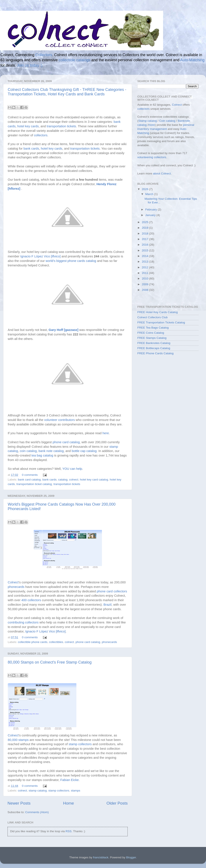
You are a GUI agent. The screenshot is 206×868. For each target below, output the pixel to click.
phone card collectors (112, 591)
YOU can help (72, 469)
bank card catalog (29, 480)
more (152, 125)
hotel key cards (28, 126)
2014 (145, 256)
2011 (145, 273)
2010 (145, 279)
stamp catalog (38, 791)
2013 (145, 262)
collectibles (56, 642)
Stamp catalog (148, 121)
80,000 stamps (18, 740)
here (106, 433)
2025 (145, 222)
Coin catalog (167, 121)
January (151, 215)
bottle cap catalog (84, 451)
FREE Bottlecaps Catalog (154, 348)
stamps (76, 791)
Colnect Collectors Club (152, 317)
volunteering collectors (152, 157)
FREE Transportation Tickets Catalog (161, 322)
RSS (68, 831)
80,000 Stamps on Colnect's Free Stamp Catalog (50, 662)
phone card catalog (66, 442)
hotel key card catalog (94, 480)
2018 (145, 234)
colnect (74, 480)
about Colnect (162, 173)
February (151, 209)
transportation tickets (61, 126)
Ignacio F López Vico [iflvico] (41, 256)
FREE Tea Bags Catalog (153, 328)
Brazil (107, 605)
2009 (145, 284)
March (150, 194)
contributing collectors (23, 622)
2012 (145, 267)
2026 (145, 189)
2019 (145, 228)
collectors (41, 135)
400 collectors (31, 600)
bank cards (31, 149)
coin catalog (28, 451)
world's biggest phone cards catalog (71, 261)
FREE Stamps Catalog (152, 338)
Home (68, 803)
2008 (145, 290)
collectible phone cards (33, 642)
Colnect (13, 582)
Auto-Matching (192, 60)
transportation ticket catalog (34, 484)
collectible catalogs (75, 60)
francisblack (101, 857)
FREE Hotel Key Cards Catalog (158, 312)
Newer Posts (19, 803)
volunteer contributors (60, 420)
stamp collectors (80, 744)
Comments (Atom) (37, 812)
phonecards (16, 587)
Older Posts (117, 803)
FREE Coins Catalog (151, 333)
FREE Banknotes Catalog (154, 343)
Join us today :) (30, 65)
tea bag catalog (42, 455)
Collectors (44, 55)
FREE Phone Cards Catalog (155, 353)
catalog (63, 480)
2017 (145, 239)
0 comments (30, 475)
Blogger (131, 857)
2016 (145, 245)
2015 (145, 250)
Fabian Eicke (70, 780)
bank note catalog (51, 451)
